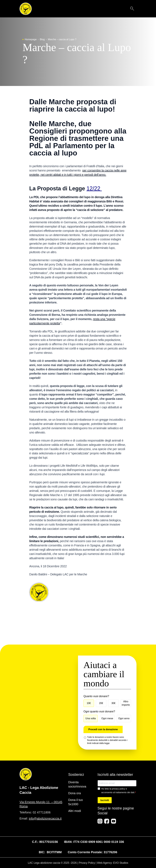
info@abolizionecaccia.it (45, 818)
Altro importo (126, 703)
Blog (42, 39)
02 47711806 (42, 812)
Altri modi (75, 811)
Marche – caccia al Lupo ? (62, 39)
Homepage (31, 39)
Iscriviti (105, 800)
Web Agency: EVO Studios (113, 863)
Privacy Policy (87, 863)
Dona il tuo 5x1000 (76, 802)
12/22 (94, 188)
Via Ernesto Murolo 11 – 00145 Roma (41, 804)
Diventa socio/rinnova (77, 784)
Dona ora (74, 793)
